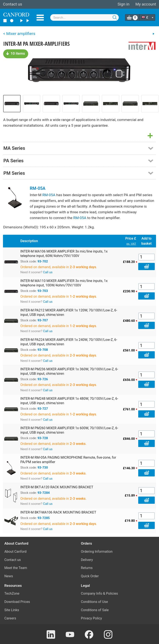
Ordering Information (97, 552)
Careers (10, 618)
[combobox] (85, 17)
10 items (16, 53)
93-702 (43, 261)
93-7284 (44, 493)
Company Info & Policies (100, 593)
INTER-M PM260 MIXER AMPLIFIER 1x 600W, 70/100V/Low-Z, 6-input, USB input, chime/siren (69, 430)
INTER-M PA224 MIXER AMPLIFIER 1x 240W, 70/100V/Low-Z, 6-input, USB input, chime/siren (69, 342)
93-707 (43, 320)
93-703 (43, 291)
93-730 (43, 468)
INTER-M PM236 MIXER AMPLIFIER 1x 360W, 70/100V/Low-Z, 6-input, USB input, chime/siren (69, 371)
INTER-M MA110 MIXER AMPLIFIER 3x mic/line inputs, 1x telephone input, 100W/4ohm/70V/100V (64, 283)
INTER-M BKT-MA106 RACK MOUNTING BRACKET (58, 512)
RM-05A (38, 188)
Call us (48, 272)
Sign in (123, 4)
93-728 (43, 438)
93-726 (43, 379)
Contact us (13, 4)
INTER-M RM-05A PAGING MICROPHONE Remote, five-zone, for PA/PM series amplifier (68, 460)
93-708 (43, 350)
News (9, 576)
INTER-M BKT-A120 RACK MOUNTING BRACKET (57, 487)
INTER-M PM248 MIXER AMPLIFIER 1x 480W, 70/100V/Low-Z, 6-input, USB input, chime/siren (69, 401)
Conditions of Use (95, 602)
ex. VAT (131, 244)
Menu (40, 18)
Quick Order (90, 576)
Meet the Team (16, 568)
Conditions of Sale (95, 610)
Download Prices (17, 602)
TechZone (12, 593)
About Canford (15, 552)
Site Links (12, 610)
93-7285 (44, 518)
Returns (87, 568)
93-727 (43, 409)
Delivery (87, 560)
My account (146, 4)
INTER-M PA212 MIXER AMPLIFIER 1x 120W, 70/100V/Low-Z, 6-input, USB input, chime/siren (69, 312)
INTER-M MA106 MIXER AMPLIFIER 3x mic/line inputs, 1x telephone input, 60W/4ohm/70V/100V (64, 254)
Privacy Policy (91, 618)
